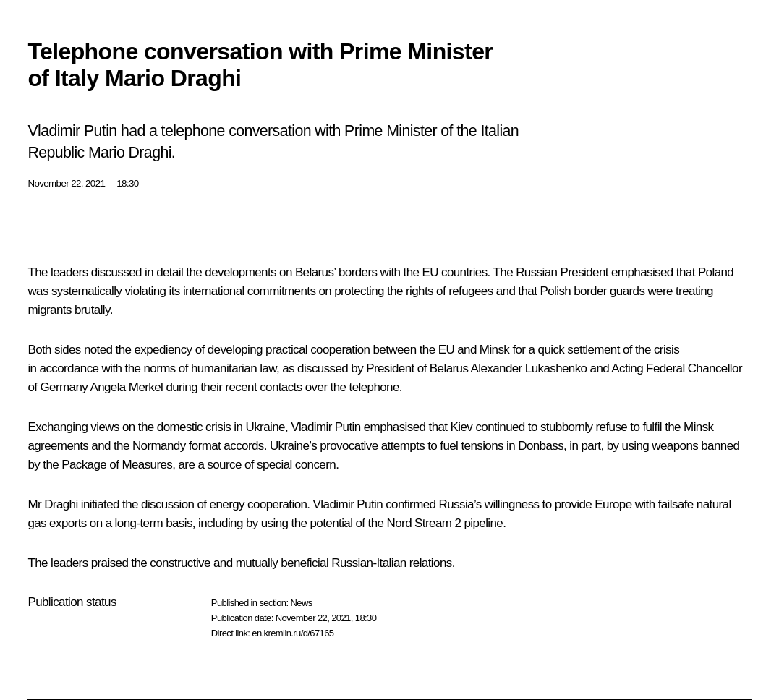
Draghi (61, 504)
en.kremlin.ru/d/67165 (293, 633)
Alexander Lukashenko (529, 368)
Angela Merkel (126, 387)
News (301, 603)
